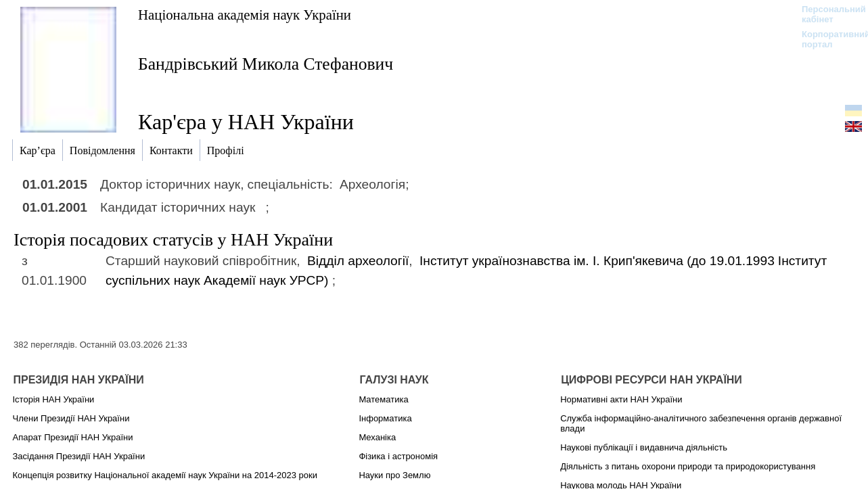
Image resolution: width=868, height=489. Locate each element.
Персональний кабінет (827, 14)
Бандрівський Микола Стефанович (266, 64)
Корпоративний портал (827, 39)
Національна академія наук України (245, 15)
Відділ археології (358, 261)
